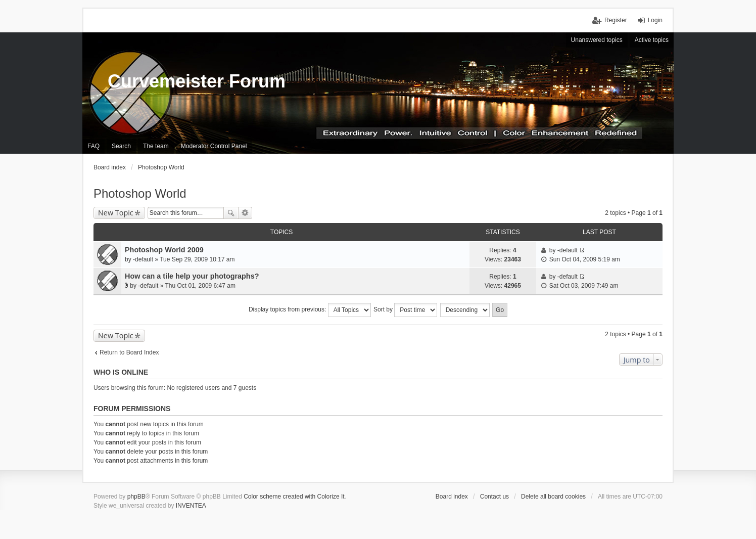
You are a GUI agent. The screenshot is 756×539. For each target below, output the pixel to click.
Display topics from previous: (310, 310)
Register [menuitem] (616, 20)
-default (143, 259)
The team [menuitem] (156, 146)
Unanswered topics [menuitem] (597, 40)
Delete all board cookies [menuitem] (553, 497)
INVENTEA (191, 506)
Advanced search (245, 213)
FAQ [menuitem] (93, 146)
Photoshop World (140, 193)
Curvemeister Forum (197, 81)
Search (231, 213)
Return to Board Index (129, 352)
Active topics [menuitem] (652, 40)
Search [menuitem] (121, 146)
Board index (452, 497)
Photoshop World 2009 (164, 250)
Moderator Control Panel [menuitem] (214, 146)
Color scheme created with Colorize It (294, 497)
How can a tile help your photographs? (192, 276)
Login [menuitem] (655, 20)
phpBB (136, 497)
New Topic (116, 213)
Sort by (405, 310)
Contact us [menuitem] (494, 497)
